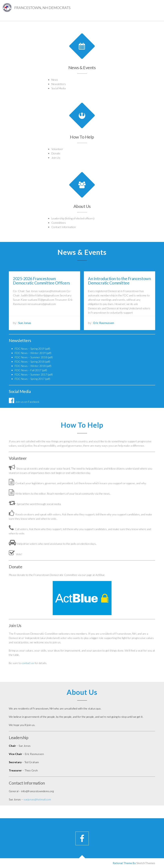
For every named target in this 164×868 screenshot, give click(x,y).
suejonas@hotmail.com (37, 799)
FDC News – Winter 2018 (30, 366)
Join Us (56, 158)
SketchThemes (146, 863)
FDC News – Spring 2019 (30, 349)
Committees (61, 220)
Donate (56, 153)
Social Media (58, 88)
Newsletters (59, 84)
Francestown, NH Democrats (42, 8)
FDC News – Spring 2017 (30, 379)
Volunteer (57, 149)
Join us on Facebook (24, 402)
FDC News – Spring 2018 (30, 362)
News (55, 80)
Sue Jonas (25, 323)
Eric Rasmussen (104, 323)
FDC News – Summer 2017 (31, 374)
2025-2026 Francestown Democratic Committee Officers (41, 281)
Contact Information (66, 224)
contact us (28, 663)
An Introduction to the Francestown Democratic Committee (119, 281)
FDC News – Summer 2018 (31, 357)
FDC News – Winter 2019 (30, 353)
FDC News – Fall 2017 (28, 370)
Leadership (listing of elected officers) (74, 216)
